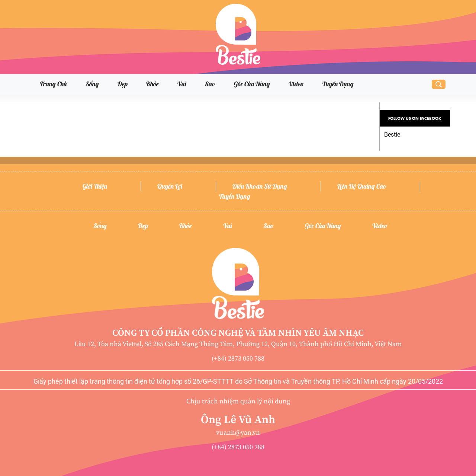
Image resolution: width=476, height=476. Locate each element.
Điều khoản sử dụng (260, 186)
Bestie (392, 135)
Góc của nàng (252, 84)
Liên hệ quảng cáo (362, 186)
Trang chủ (53, 84)
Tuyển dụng (338, 84)
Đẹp (123, 84)
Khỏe (152, 84)
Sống (92, 84)
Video (296, 84)
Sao (210, 84)
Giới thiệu (95, 186)
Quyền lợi (170, 186)
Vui (182, 84)
